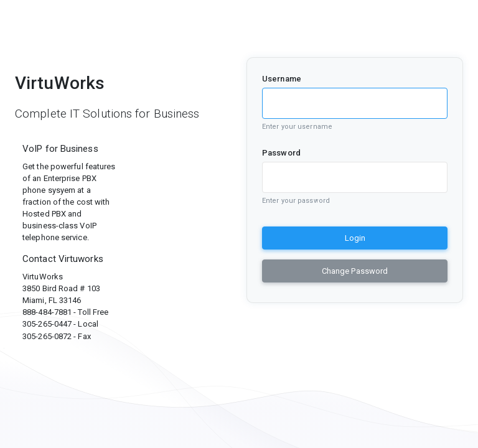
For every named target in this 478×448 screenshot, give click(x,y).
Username (282, 79)
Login (355, 238)
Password (281, 153)
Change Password (355, 271)
